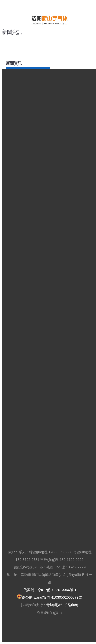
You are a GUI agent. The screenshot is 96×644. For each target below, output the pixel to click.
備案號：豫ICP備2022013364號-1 (50, 590)
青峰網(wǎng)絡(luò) (62, 605)
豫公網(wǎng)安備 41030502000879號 (49, 597)
